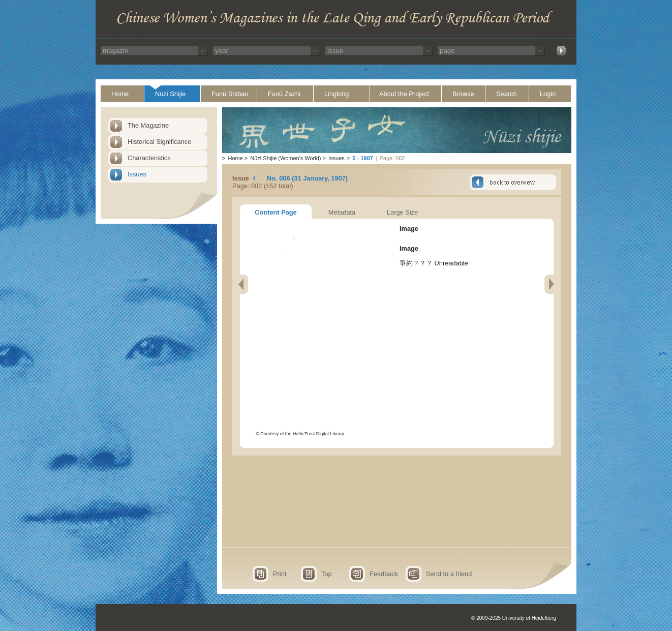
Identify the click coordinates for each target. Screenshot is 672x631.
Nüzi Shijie (170, 94)
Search (507, 94)
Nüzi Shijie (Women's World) (285, 158)
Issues (137, 174)
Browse (463, 94)
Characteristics (149, 158)
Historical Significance (159, 142)
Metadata (342, 212)
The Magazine (148, 125)
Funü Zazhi (284, 94)
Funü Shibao (230, 94)
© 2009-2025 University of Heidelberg (514, 618)
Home (120, 94)
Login (548, 94)
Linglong (337, 94)
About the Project (404, 94)
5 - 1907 (362, 158)
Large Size (402, 212)
